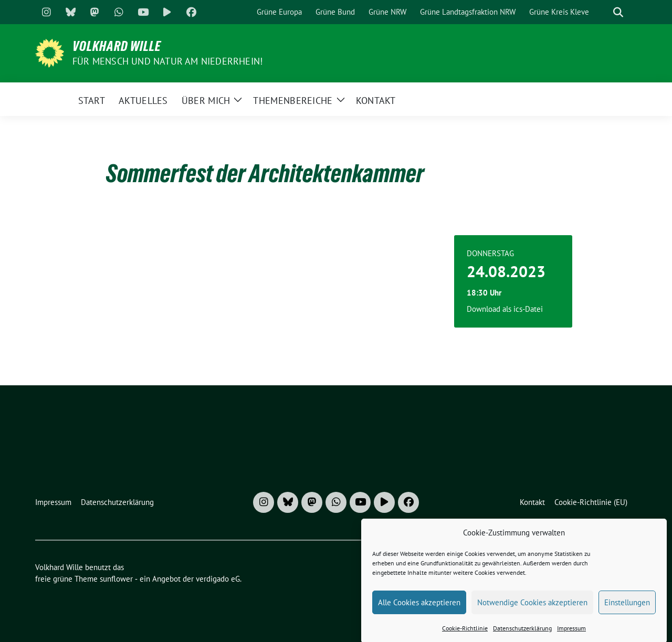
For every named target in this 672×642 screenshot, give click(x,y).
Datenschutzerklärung (522, 635)
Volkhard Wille (117, 46)
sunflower (116, 579)
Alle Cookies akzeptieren (419, 609)
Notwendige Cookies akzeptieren (532, 609)
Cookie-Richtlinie (465, 635)
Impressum (571, 635)
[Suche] (603, 12)
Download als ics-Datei (505, 309)
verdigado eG (218, 579)
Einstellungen (627, 609)
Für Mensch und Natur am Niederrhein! (167, 61)
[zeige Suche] (618, 12)
